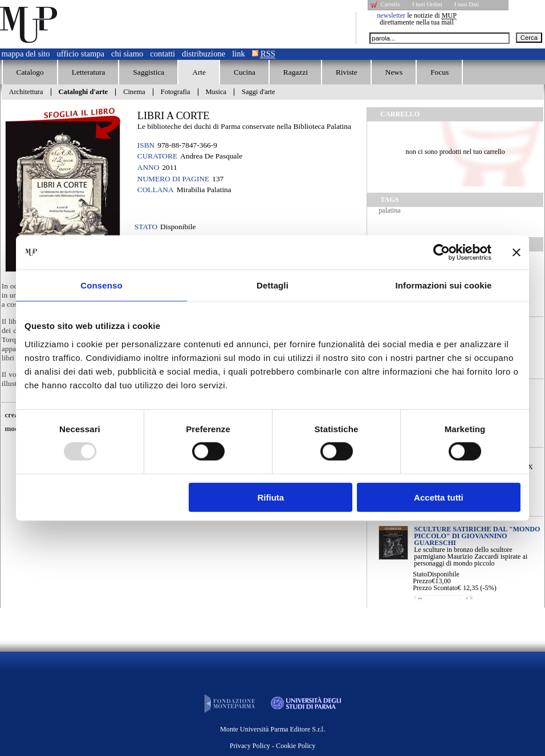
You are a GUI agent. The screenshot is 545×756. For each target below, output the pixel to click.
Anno (149, 167)
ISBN (146, 145)
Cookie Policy (296, 746)
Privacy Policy (250, 746)
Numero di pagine (173, 179)
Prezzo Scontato (435, 588)
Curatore (157, 156)
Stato (420, 574)
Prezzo (422, 581)
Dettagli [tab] (272, 285)
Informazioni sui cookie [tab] (444, 285)
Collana (156, 190)
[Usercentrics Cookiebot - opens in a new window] (442, 253)
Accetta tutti (439, 497)
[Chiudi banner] (516, 253)
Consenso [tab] (101, 285)
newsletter (391, 15)
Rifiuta (271, 497)
